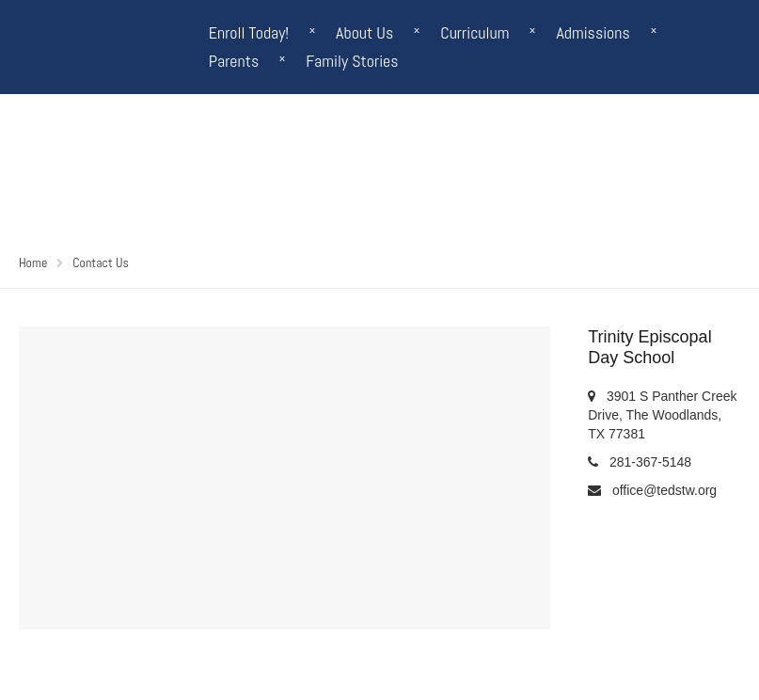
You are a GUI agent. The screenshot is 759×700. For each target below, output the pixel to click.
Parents (234, 61)
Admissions (593, 32)
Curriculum (474, 32)
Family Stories (352, 61)
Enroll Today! (249, 32)
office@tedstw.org (664, 490)
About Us (364, 32)
